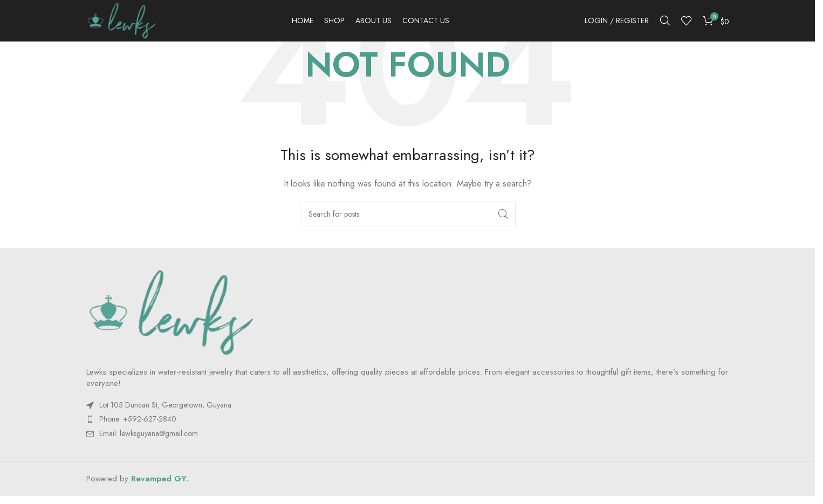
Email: (149, 440)
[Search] (665, 24)
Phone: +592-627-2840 (138, 426)
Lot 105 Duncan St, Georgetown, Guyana (165, 412)
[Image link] (171, 319)
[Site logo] (129, 23)
